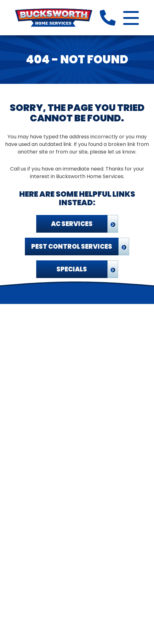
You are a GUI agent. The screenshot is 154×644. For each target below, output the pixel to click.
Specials (72, 269)
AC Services (72, 224)
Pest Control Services (72, 247)
